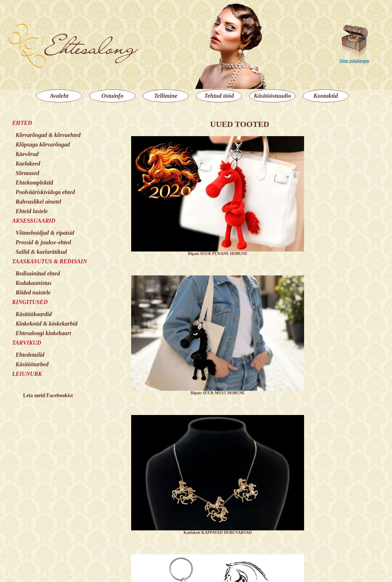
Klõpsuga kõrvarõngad (43, 144)
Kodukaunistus (34, 283)
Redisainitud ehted (38, 273)
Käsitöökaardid (34, 314)
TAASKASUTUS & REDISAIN (50, 261)
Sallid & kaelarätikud (41, 252)
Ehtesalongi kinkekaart (43, 333)
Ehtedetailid (30, 355)
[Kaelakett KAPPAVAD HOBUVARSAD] (218, 476)
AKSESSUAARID (34, 221)
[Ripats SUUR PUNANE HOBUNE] (218, 197)
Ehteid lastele (32, 211)
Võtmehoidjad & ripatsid (45, 233)
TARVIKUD (27, 343)
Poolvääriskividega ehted (45, 192)
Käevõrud (27, 154)
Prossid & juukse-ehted (43, 242)
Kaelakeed (28, 164)
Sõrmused (27, 173)
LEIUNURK (27, 374)
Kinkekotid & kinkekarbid (46, 324)
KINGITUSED (30, 302)
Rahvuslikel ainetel (38, 202)
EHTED (22, 123)
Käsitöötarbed (32, 364)
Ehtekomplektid (34, 183)
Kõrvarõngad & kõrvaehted (48, 135)
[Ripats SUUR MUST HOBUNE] (218, 337)
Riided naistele (33, 292)
